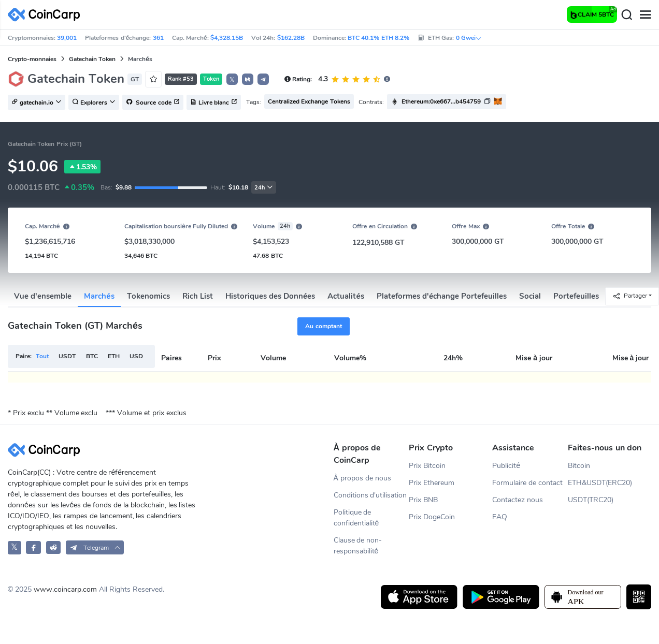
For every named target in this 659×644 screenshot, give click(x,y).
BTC (92, 356)
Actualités (346, 296)
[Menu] (645, 15)
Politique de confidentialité (356, 518)
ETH (114, 356)
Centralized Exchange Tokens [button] (309, 101)
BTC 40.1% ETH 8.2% (378, 38)
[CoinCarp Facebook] (33, 547)
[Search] (626, 15)
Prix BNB (423, 500)
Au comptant (323, 326)
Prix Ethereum (432, 483)
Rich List (198, 296)
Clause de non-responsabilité (358, 546)
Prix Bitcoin (427, 466)
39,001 (67, 38)
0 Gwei (469, 38)
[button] (248, 79)
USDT (67, 356)
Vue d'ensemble (43, 296)
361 (158, 38)
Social (530, 296)
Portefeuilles (576, 296)
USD (136, 356)
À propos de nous (362, 478)
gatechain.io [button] (37, 103)
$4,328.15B (227, 38)
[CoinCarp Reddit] (54, 547)
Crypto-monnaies (32, 59)
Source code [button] (153, 103)
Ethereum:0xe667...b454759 (441, 101)
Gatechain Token (92, 59)
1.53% (82, 167)
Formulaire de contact (527, 483)
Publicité (506, 466)
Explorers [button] (94, 103)
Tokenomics (148, 296)
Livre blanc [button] (214, 103)
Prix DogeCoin (432, 517)
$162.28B (291, 38)
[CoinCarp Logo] (47, 15)
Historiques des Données (270, 296)
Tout (42, 356)
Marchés (99, 296)
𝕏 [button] (232, 80)
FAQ (500, 517)
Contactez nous (518, 500)
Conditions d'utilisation (370, 495)
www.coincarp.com (65, 589)
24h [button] (264, 188)
